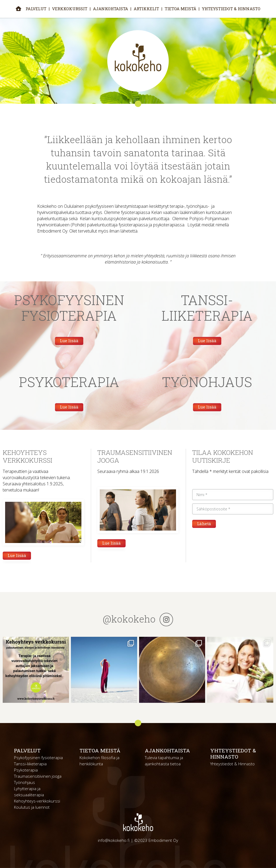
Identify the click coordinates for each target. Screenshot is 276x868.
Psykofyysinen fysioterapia (38, 758)
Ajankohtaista (111, 9)
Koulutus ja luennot (32, 807)
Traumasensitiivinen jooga (38, 776)
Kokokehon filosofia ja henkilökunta (99, 761)
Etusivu (18, 8)
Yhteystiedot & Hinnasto (231, 9)
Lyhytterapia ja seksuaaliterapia (29, 792)
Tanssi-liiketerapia (30, 764)
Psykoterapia (26, 770)
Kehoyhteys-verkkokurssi (37, 801)
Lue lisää (69, 341)
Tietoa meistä (180, 9)
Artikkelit (146, 9)
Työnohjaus (25, 782)
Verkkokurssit (70, 9)
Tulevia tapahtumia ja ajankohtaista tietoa (164, 761)
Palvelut (36, 9)
